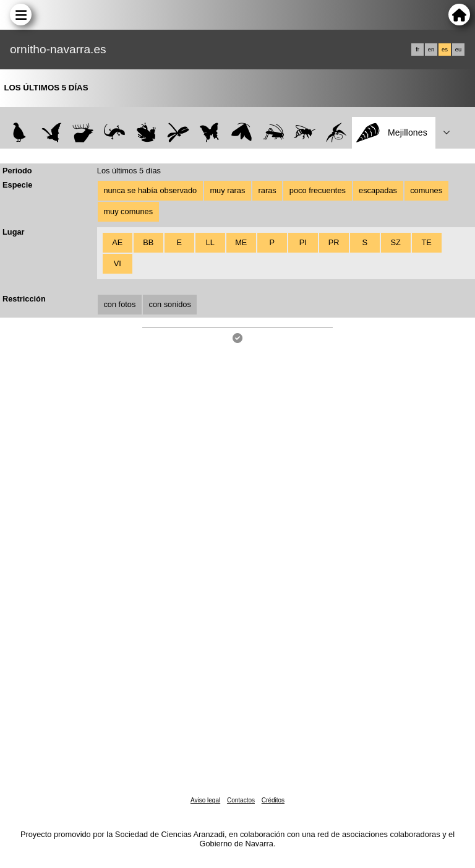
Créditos (273, 800)
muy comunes (128, 211)
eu (458, 50)
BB (148, 242)
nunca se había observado (150, 190)
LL (210, 242)
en (431, 50)
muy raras (227, 190)
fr (417, 50)
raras (267, 190)
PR (334, 242)
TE (426, 242)
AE (117, 242)
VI (118, 263)
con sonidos (170, 304)
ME (241, 242)
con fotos (119, 304)
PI (303, 242)
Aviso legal (205, 800)
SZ (395, 242)
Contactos (241, 800)
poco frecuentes (318, 190)
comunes (426, 190)
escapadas (378, 190)
